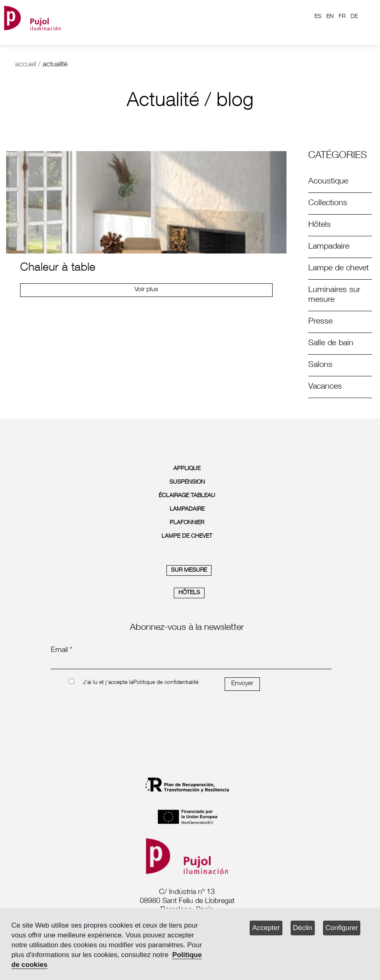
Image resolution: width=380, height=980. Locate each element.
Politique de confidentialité (166, 683)
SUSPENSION (187, 482)
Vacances (325, 387)
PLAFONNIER (187, 523)
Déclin (303, 928)
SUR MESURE (189, 570)
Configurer (342, 928)
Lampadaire (329, 247)
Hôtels (320, 225)
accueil (26, 65)
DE (354, 17)
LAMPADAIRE (187, 509)
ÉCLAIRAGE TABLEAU (187, 496)
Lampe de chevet (339, 269)
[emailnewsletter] (191, 663)
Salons (320, 365)
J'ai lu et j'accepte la (108, 683)
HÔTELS (189, 593)
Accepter (266, 928)
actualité (55, 65)
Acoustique (328, 182)
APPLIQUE (187, 469)
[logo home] (32, 17)
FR (342, 17)
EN (330, 17)
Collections (328, 204)
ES (318, 17)
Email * (61, 650)
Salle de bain (331, 344)
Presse (320, 322)
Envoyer (242, 684)
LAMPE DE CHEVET (187, 536)
